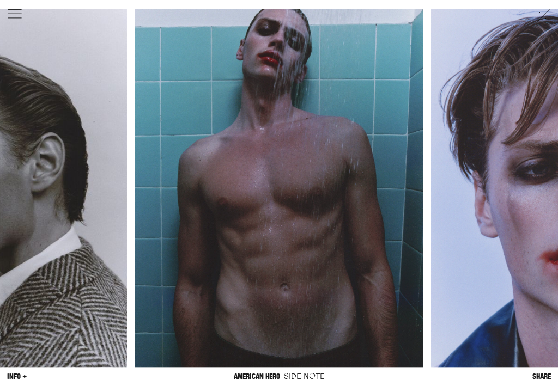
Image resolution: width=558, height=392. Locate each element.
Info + (17, 376)
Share (542, 376)
